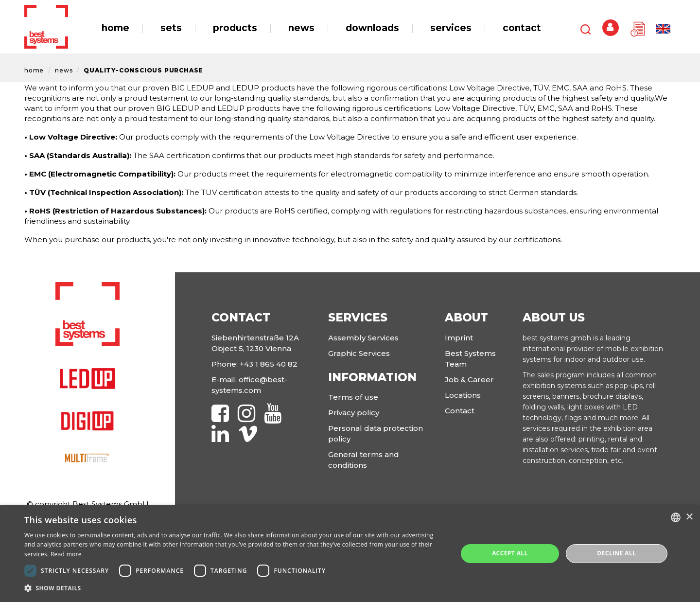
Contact (460, 411)
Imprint (459, 338)
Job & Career (469, 380)
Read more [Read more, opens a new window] (66, 554)
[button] (235, 588)
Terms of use (353, 397)
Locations (463, 395)
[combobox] (676, 517)
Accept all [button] (510, 553)
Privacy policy (354, 413)
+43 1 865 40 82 (269, 364)
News (64, 70)
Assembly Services (363, 338)
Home (34, 70)
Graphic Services (359, 353)
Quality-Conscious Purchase (143, 70)
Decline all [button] (616, 553)
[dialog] (350, 554)
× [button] (689, 517)
